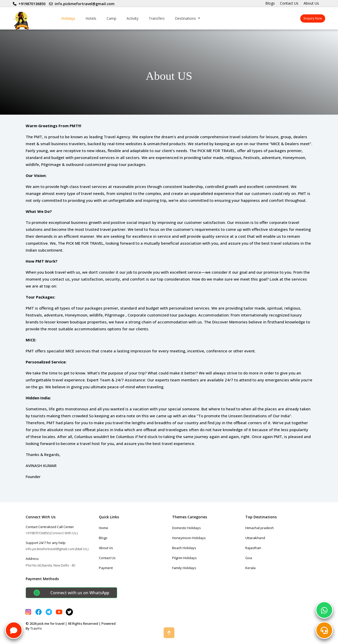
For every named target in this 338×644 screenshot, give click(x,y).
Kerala (250, 568)
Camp (111, 18)
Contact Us (289, 3)
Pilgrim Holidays (184, 558)
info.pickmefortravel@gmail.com (82, 4)
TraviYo (36, 628)
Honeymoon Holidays (189, 538)
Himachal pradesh (260, 528)
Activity (133, 18)
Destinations (186, 18)
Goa (249, 558)
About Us (311, 3)
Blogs (270, 3)
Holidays (68, 18)
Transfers (157, 18)
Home (104, 528)
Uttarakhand (255, 538)
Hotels (91, 18)
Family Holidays (184, 568)
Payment (106, 568)
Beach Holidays (184, 548)
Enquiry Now (313, 18)
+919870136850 (29, 4)
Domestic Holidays (186, 528)
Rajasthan (253, 548)
